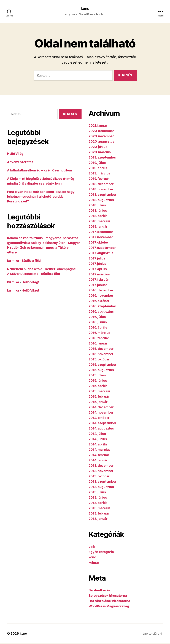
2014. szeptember (103, 424)
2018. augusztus (101, 200)
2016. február (99, 339)
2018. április (98, 216)
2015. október (99, 360)
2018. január (98, 227)
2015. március (100, 392)
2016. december (101, 291)
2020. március (100, 153)
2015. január (98, 402)
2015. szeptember (103, 365)
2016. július (97, 317)
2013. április (98, 503)
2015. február (99, 397)
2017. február (99, 280)
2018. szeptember (103, 195)
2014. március (100, 450)
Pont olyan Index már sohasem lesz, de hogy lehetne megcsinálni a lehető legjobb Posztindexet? (41, 197)
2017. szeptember (102, 248)
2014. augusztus (101, 429)
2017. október (99, 243)
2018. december (101, 184)
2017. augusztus (101, 254)
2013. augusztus (101, 487)
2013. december (101, 466)
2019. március (99, 174)
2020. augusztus (101, 142)
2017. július (97, 259)
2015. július (97, 376)
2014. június (98, 440)
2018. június (98, 211)
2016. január (98, 344)
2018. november (101, 190)
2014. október (99, 418)
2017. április (98, 269)
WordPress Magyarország (109, 607)
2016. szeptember (102, 307)
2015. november (101, 355)
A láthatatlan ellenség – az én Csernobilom (40, 171)
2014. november (101, 413)
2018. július (97, 206)
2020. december (101, 131)
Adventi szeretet (20, 162)
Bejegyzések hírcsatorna (108, 596)
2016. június (98, 323)
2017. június (98, 264)
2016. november (101, 296)
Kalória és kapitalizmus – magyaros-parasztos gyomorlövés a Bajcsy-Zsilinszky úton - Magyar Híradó (44, 243)
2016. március (99, 333)
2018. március (100, 222)
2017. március (99, 275)
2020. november (101, 137)
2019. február (99, 179)
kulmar (94, 563)
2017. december (101, 232)
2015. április (98, 386)
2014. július (97, 434)
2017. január (98, 285)
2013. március (100, 509)
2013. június (98, 498)
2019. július (97, 163)
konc (85, 9)
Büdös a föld (31, 261)
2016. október (99, 301)
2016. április (98, 328)
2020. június (98, 147)
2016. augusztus (101, 312)
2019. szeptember (102, 158)
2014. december (101, 408)
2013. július (97, 493)
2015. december (101, 349)
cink (92, 547)
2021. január (98, 126)
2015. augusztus (101, 370)
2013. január (98, 519)
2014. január (98, 461)
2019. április (98, 169)
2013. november (101, 471)
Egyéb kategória (101, 552)
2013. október (99, 477)
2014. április (98, 445)
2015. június (98, 381)
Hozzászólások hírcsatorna (109, 601)
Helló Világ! (16, 154)
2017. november (101, 238)
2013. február (99, 514)
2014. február (99, 455)
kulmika (13, 261)
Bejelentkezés (99, 591)
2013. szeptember (103, 482)
